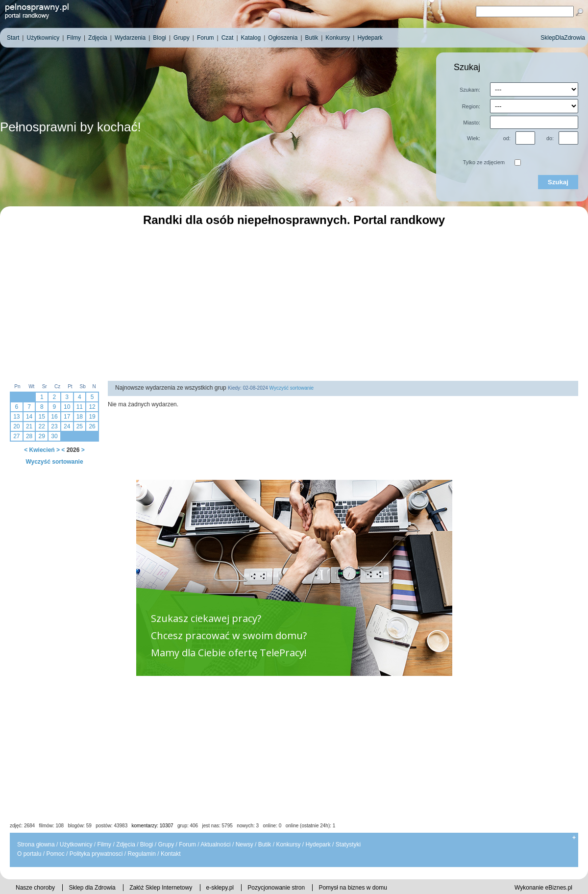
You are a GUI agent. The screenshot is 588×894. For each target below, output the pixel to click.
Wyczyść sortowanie (54, 462)
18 (80, 417)
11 (80, 407)
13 (16, 417)
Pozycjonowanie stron (276, 888)
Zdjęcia (126, 844)
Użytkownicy (76, 844)
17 (67, 417)
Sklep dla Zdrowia (92, 888)
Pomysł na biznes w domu (353, 888)
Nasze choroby (35, 888)
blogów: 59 (79, 826)
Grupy (166, 844)
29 (42, 436)
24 (67, 426)
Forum (187, 844)
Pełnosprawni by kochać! (71, 127)
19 (92, 417)
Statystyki (348, 844)
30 (54, 436)
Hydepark (318, 844)
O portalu (29, 854)
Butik (265, 844)
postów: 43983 (111, 826)
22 (42, 426)
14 (29, 417)
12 (92, 407)
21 (29, 426)
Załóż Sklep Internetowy (161, 888)
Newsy (245, 844)
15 (42, 417)
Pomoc (55, 854)
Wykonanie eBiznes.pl (543, 888)
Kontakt (171, 854)
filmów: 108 (52, 826)
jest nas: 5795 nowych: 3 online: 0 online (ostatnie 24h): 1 (269, 826)
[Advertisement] (294, 302)
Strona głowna (36, 844)
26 (92, 426)
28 (29, 436)
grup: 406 (188, 826)
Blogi (147, 844)
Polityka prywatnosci (96, 854)
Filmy (104, 844)
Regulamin (141, 854)
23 (54, 426)
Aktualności (215, 844)
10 (67, 407)
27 (16, 436)
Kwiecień (42, 450)
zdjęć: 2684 (22, 826)
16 (54, 417)
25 (80, 426)
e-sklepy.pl (220, 888)
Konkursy (288, 844)
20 (16, 426)
